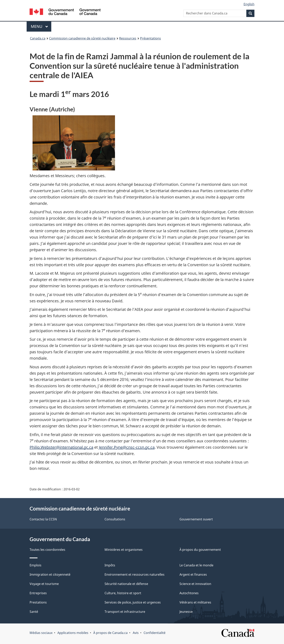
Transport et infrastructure (125, 612)
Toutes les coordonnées (47, 550)
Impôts (110, 565)
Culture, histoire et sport (123, 593)
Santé (34, 612)
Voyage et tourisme (44, 584)
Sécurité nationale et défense (126, 584)
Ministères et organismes (124, 550)
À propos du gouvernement (200, 550)
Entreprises (38, 593)
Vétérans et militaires (195, 602)
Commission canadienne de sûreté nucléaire (82, 38)
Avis (136, 633)
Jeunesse (186, 612)
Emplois (35, 565)
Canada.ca (38, 38)
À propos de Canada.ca (110, 633)
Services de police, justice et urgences (133, 602)
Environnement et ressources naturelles (135, 574)
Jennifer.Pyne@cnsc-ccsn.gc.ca (127, 447)
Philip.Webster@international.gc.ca (61, 447)
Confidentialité (155, 633)
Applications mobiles (73, 633)
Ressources (128, 38)
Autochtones (189, 593)
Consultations (115, 519)
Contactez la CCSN (43, 519)
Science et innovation (195, 584)
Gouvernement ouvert (196, 519)
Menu (41, 26)
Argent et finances (193, 574)
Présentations (150, 38)
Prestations (38, 602)
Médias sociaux (41, 633)
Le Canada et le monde (196, 565)
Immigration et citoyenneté (50, 574)
